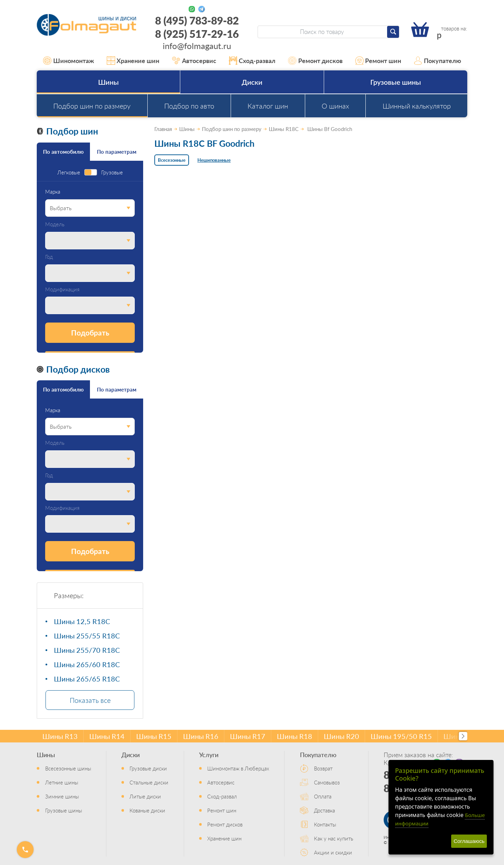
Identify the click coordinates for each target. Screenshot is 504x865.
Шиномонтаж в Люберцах (238, 768)
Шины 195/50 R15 (401, 736)
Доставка (324, 810)
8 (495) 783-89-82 (197, 20)
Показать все (90, 700)
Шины (108, 82)
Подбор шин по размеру (92, 106)
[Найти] (393, 32)
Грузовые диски (148, 768)
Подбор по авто (189, 106)
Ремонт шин (378, 61)
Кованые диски (147, 810)
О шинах (335, 106)
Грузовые (112, 172)
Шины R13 (60, 736)
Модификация (62, 289)
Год (49, 257)
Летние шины (62, 782)
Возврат (323, 768)
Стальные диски (149, 782)
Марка (53, 192)
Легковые (69, 172)
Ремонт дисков (315, 61)
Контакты (325, 824)
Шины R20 (341, 736)
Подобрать (90, 333)
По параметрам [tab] (117, 151)
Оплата (323, 796)
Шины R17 (248, 736)
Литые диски (145, 796)
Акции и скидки (333, 852)
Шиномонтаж (69, 61)
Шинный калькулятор (417, 106)
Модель (55, 224)
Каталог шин (268, 106)
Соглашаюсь (469, 841)
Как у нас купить (334, 838)
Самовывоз (327, 782)
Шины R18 (295, 736)
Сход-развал (252, 61)
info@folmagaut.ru (197, 46)
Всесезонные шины (68, 768)
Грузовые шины (396, 82)
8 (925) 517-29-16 (197, 34)
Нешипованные (214, 160)
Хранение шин (133, 61)
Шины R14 (107, 736)
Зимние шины (62, 796)
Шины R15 (154, 736)
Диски (252, 82)
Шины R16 (201, 736)
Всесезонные (172, 160)
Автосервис (194, 61)
